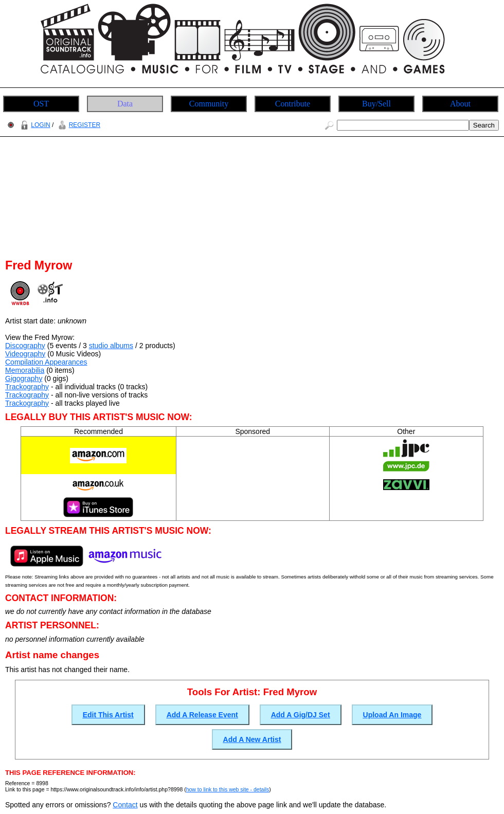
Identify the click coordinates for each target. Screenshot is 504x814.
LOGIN (34, 125)
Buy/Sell (376, 104)
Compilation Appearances (46, 362)
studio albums (111, 346)
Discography (25, 346)
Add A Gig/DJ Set (301, 715)
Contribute (293, 104)
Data (125, 104)
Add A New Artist (252, 739)
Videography (25, 354)
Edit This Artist (108, 715)
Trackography (27, 387)
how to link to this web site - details (228, 789)
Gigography (24, 378)
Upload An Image (392, 715)
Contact (125, 805)
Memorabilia (25, 370)
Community (209, 104)
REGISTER (78, 125)
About (460, 104)
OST (41, 104)
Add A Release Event (202, 715)
